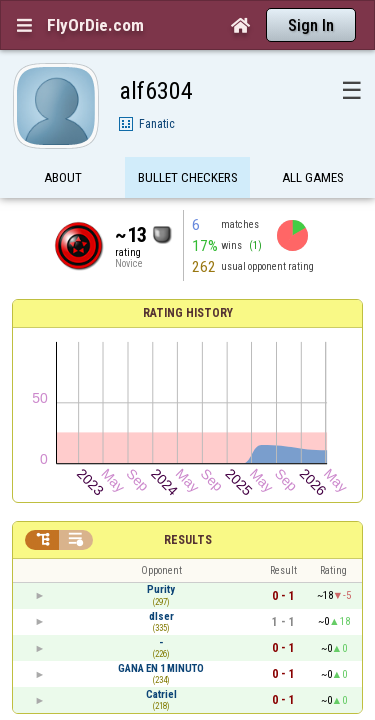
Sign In (311, 25)
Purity (161, 380)
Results (188, 331)
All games (313, 142)
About (63, 142)
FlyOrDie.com (95, 25)
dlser (161, 406)
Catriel (161, 484)
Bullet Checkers (188, 142)
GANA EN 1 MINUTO (161, 458)
